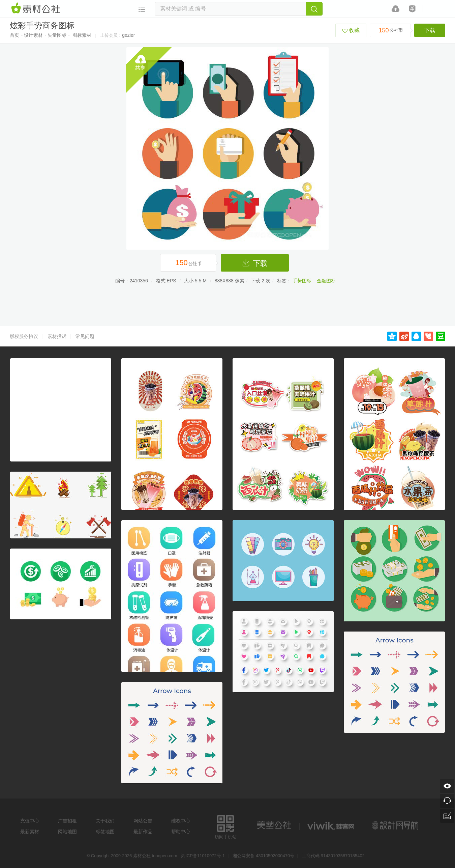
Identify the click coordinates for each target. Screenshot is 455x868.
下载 (430, 30)
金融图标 (326, 281)
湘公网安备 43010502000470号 (263, 856)
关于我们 (105, 821)
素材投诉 (57, 336)
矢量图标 (57, 35)
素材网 (37, 8)
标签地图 (105, 832)
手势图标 (302, 281)
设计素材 (33, 35)
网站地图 (67, 832)
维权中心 (181, 821)
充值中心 (30, 821)
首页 (14, 35)
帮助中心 (181, 832)
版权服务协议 (24, 336)
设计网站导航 (396, 825)
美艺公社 (274, 825)
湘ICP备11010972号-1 (203, 856)
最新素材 (30, 832)
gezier (128, 35)
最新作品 (143, 832)
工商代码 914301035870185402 (333, 856)
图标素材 (82, 35)
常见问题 (85, 336)
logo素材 (332, 825)
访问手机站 (226, 826)
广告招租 (67, 821)
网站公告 (143, 821)
